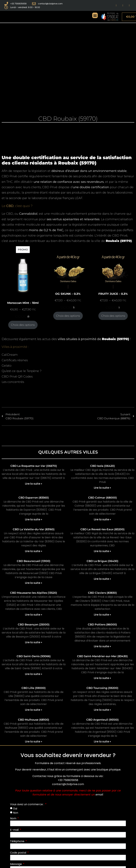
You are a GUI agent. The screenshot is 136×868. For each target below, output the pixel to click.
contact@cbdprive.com (68, 784)
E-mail (15, 830)
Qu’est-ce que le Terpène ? (22, 371)
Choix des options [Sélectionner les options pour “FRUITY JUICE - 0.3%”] (113, 316)
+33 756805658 (68, 780)
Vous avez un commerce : (27, 804)
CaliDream (10, 355)
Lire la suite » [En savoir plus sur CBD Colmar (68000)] (102, 519)
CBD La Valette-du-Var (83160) (34, 529)
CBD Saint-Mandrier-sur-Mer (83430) (102, 656)
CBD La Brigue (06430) (103, 561)
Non (16, 813)
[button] (95, 15)
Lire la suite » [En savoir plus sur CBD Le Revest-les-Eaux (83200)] (102, 551)
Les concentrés (13, 382)
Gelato (7, 366)
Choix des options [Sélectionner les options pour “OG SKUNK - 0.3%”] (68, 316)
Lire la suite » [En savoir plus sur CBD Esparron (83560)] (34, 519)
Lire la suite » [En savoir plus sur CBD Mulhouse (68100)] (34, 742)
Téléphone (18, 841)
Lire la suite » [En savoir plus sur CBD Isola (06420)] (102, 488)
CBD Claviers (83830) (102, 593)
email (99, 795)
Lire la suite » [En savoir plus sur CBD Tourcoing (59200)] (102, 710)
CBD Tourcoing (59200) (102, 688)
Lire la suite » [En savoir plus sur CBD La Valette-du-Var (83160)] (34, 551)
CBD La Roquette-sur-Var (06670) (34, 466)
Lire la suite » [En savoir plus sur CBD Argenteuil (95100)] (102, 742)
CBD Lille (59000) (34, 688)
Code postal (18, 853)
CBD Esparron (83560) (34, 498)
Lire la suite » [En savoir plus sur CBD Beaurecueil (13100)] (34, 583)
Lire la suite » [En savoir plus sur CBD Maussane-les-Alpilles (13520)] (34, 615)
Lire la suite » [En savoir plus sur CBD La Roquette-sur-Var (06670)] (34, 484)
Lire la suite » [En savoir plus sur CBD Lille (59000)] (34, 710)
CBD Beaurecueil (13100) (34, 561)
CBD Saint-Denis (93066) (34, 656)
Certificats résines (15, 360)
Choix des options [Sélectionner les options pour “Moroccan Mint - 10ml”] (23, 325)
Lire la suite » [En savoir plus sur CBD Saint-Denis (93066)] (34, 674)
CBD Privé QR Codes (17, 377)
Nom (14, 818)
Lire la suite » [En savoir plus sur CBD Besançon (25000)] (34, 642)
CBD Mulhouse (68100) (34, 720)
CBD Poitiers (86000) (102, 625)
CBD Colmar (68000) (103, 498)
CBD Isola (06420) (103, 466)
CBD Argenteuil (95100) (103, 720)
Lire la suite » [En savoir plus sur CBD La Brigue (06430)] (102, 579)
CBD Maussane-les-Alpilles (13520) (34, 593)
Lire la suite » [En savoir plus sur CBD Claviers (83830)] (102, 615)
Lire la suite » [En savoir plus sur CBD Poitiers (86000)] (102, 646)
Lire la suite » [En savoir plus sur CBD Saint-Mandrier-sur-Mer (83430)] (102, 678)
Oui (15, 808)
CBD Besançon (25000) (34, 625)
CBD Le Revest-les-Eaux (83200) (103, 529)
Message (16, 864)
